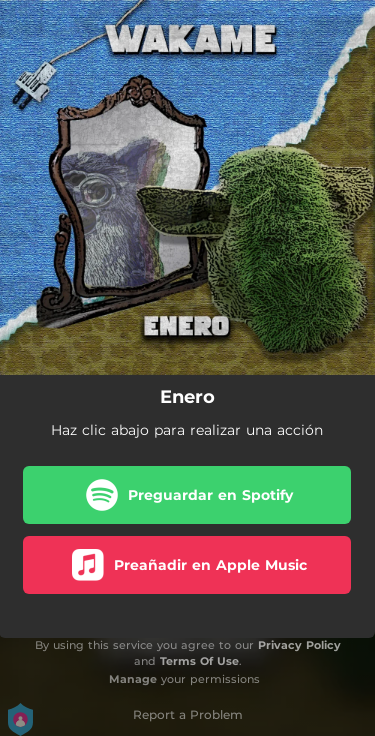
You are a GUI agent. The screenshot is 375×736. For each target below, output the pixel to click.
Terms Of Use (199, 661)
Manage (133, 679)
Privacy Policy (299, 645)
